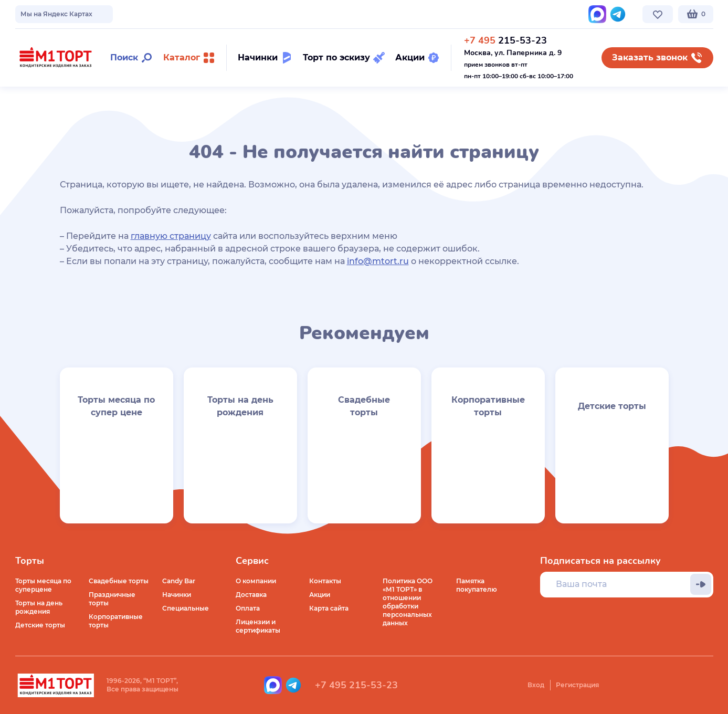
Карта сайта (329, 608)
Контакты (265, 14)
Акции (320, 595)
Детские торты (40, 625)
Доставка (251, 595)
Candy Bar (179, 581)
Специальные (186, 608)
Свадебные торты (119, 581)
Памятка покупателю (477, 585)
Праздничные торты (112, 599)
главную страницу (171, 236)
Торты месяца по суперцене (43, 585)
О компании (35, 14)
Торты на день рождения (39, 607)
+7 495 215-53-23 (356, 685)
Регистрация (577, 685)
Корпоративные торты (116, 621)
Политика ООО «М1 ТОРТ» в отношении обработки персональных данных (408, 602)
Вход (536, 685)
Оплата (248, 608)
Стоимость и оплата (202, 14)
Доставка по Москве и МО (112, 14)
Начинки (177, 595)
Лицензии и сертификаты (258, 626)
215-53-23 (505, 40)
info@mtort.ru (378, 261)
